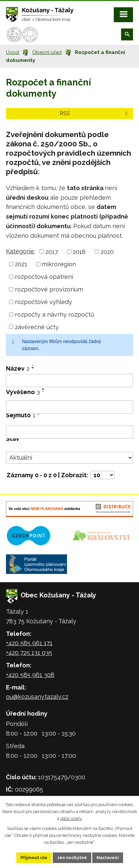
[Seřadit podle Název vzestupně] (33, 365)
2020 (107, 252)
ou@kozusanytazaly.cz (37, 697)
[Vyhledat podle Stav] (69, 458)
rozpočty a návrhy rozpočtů (55, 314)
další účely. (71, 818)
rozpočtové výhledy (43, 302)
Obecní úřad (47, 52)
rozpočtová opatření (44, 277)
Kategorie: (20, 251)
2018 (79, 252)
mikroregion (59, 264)
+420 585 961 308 (30, 675)
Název (18, 368)
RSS (95, 113)
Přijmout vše (34, 858)
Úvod (12, 52)
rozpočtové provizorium (49, 289)
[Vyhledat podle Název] (69, 381)
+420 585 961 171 (29, 643)
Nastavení (108, 858)
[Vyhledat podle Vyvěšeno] (69, 407)
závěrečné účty (37, 327)
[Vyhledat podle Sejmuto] (69, 432)
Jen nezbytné (72, 858)
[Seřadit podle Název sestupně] (33, 368)
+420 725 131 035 (29, 653)
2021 (21, 264)
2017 (52, 252)
